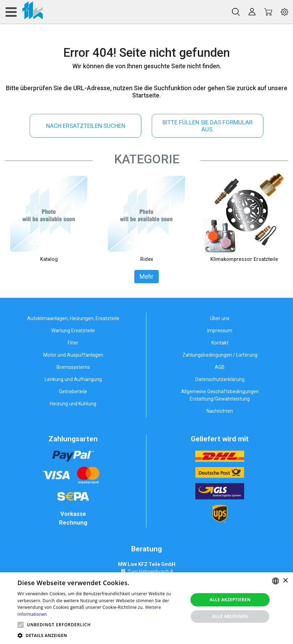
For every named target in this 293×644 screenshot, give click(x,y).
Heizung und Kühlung (73, 404)
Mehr (146, 277)
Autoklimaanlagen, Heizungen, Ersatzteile (73, 318)
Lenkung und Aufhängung (73, 379)
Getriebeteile (73, 391)
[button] (21, 625)
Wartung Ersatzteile (73, 331)
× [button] (285, 581)
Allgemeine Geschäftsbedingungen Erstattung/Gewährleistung (220, 395)
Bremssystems (73, 367)
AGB (220, 367)
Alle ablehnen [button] (230, 616)
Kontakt (220, 343)
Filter (73, 343)
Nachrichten (220, 411)
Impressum (220, 331)
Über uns (220, 318)
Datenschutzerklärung (220, 379)
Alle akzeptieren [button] (230, 600)
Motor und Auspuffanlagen (73, 355)
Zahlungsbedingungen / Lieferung (220, 355)
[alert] (146, 608)
